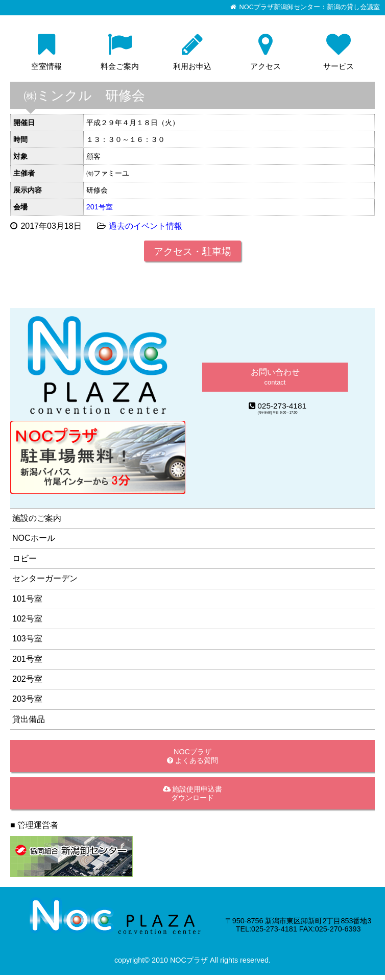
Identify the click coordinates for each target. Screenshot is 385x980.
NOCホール (34, 538)
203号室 (27, 699)
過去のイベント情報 (146, 226)
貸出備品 (29, 719)
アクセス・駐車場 (192, 252)
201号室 (100, 207)
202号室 (27, 679)
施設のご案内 (37, 518)
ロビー (25, 558)
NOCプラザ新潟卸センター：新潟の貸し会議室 (310, 7)
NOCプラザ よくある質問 (192, 756)
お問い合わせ (275, 377)
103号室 (27, 639)
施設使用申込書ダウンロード (193, 793)
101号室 (27, 599)
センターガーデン (45, 578)
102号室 (27, 619)
